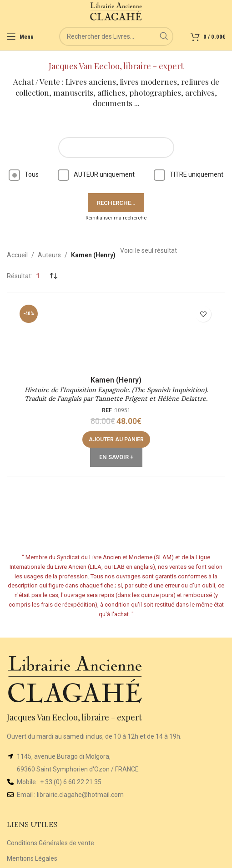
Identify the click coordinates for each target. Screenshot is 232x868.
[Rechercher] (116, 36)
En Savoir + (116, 457)
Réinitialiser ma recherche (116, 218)
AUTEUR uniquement (96, 174)
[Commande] (53, 276)
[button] (116, 439)
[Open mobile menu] (20, 36)
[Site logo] (116, 11)
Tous (24, 174)
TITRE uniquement (189, 174)
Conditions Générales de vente (50, 843)
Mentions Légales (32, 858)
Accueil (17, 255)
